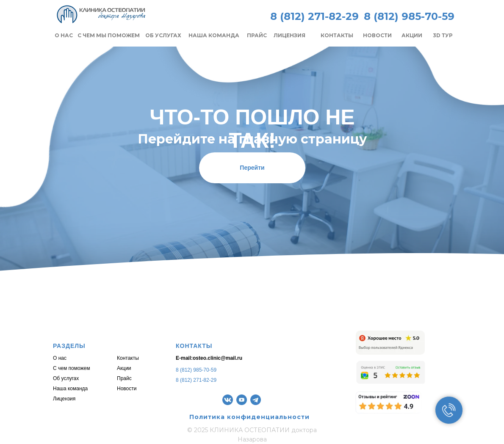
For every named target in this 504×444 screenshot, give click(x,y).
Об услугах (66, 378)
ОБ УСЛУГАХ (163, 35)
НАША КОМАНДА (214, 35)
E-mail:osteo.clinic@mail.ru (209, 358)
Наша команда (70, 389)
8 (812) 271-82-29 (314, 16)
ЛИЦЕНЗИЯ (289, 35)
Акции (124, 368)
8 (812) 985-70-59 (196, 370)
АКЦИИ (412, 35)
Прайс (124, 378)
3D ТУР (443, 35)
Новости (127, 389)
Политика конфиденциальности (249, 417)
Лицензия (64, 399)
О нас (60, 358)
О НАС (64, 35)
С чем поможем (71, 368)
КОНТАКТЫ (337, 35)
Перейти (252, 168)
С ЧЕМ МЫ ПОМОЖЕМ (109, 35)
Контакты (128, 358)
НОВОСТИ (377, 35)
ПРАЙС (257, 35)
